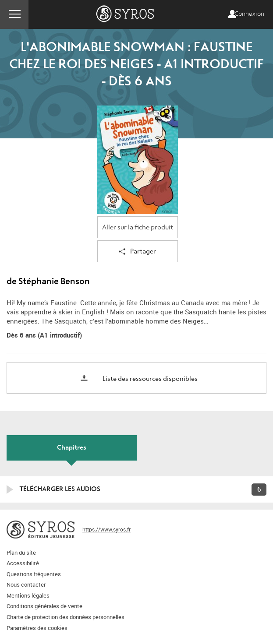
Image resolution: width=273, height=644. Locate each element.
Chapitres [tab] (72, 447)
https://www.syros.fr (106, 529)
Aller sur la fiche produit (138, 227)
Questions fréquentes (34, 574)
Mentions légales (28, 595)
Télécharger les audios (60, 489)
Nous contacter (26, 584)
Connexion (249, 14)
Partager (137, 252)
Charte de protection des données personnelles (66, 617)
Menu (14, 14)
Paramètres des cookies (37, 628)
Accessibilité (23, 563)
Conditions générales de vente (44, 606)
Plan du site (21, 553)
